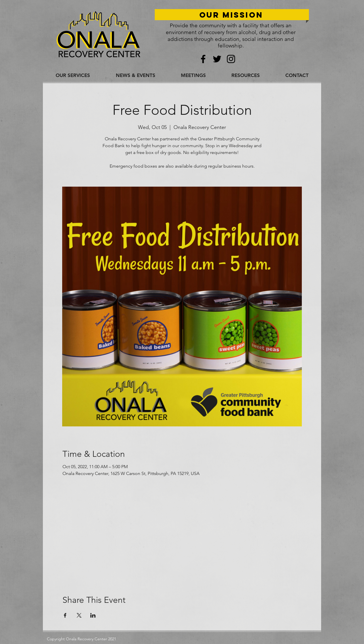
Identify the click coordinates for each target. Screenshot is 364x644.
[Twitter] (217, 59)
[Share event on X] (79, 615)
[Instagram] (231, 59)
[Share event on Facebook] (65, 615)
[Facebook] (203, 59)
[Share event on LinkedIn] (93, 615)
